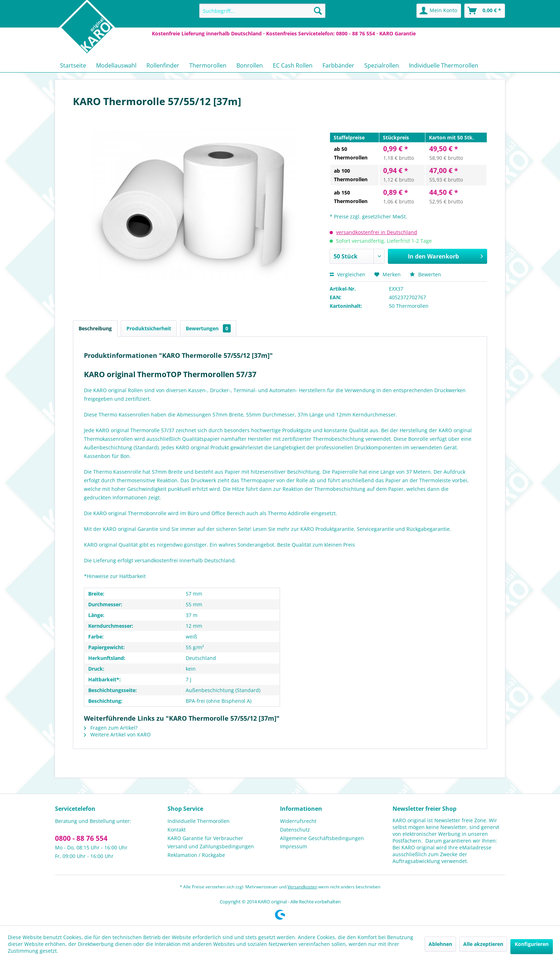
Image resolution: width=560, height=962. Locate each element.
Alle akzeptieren (483, 944)
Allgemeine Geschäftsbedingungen (322, 838)
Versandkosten (302, 887)
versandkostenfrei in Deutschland (377, 232)
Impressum (294, 846)
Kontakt (177, 830)
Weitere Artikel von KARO (117, 734)
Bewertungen (208, 328)
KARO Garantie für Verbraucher (205, 838)
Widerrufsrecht (298, 821)
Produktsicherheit (149, 328)
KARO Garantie (397, 33)
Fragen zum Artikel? (111, 728)
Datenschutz (295, 830)
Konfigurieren (532, 944)
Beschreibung (95, 328)
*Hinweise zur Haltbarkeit (115, 576)
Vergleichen (347, 274)
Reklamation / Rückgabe (196, 855)
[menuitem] (262, 11)
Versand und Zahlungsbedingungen (211, 846)
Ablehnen (440, 944)
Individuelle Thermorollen (199, 821)
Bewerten (425, 274)
